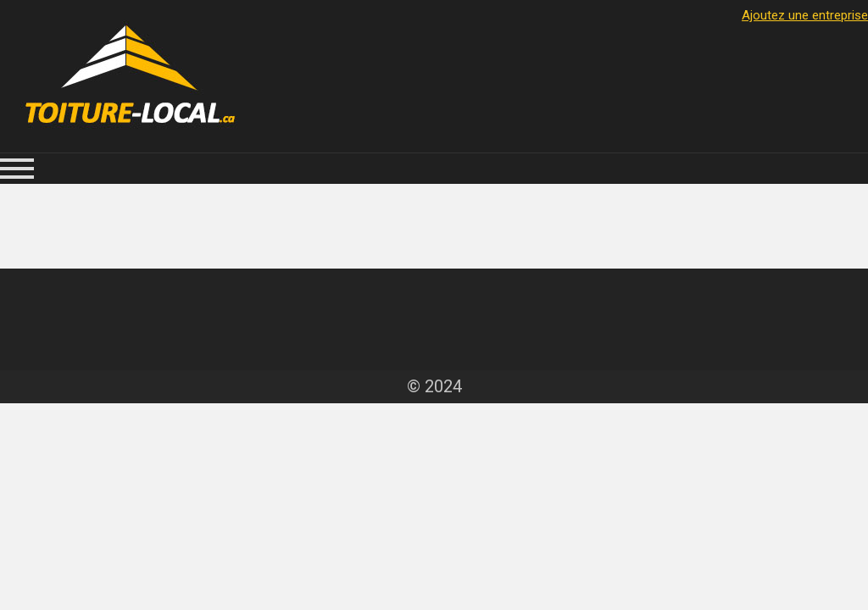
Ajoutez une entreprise (805, 15)
